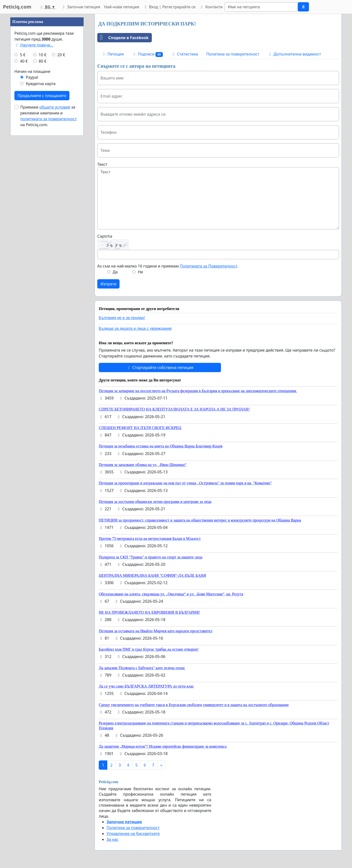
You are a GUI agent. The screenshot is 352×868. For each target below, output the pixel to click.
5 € (23, 55)
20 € (61, 55)
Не (140, 272)
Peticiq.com (17, 7)
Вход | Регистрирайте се (169, 7)
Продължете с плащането (42, 96)
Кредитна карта (41, 84)
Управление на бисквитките (133, 834)
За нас (113, 839)
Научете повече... (34, 45)
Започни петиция (81, 7)
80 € (43, 61)
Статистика (185, 54)
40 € (24, 61)
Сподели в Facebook (123, 38)
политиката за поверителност (49, 119)
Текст (102, 164)
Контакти (211, 7)
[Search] (261, 7)
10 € (43, 55)
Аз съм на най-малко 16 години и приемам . (168, 266)
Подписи (147, 54)
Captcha (105, 236)
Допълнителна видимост (294, 54)
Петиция (113, 54)
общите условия (55, 107)
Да (115, 272)
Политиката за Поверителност (209, 266)
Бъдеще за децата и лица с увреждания (135, 328)
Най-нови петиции (122, 7)
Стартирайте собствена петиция (160, 367)
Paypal (32, 77)
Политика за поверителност (233, 54)
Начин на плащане (32, 71)
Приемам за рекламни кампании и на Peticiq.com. (49, 116)
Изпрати (108, 284)
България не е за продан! (122, 318)
